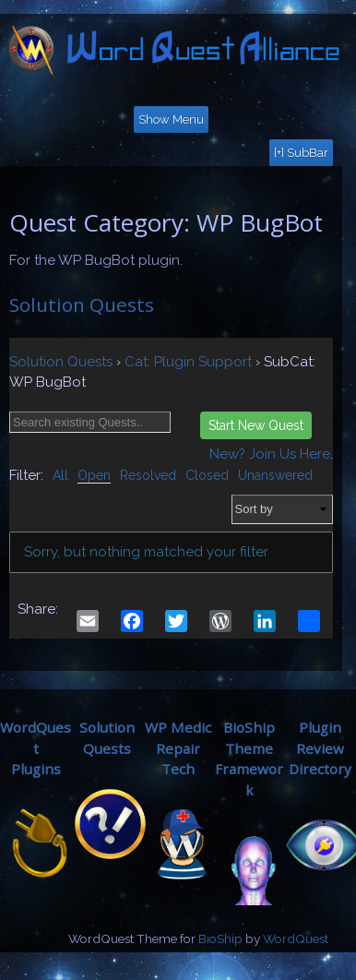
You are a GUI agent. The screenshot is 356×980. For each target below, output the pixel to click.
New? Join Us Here (270, 454)
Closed (207, 475)
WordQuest (296, 938)
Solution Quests (82, 305)
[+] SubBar (301, 153)
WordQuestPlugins (36, 748)
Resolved (148, 475)
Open (94, 475)
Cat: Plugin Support (188, 362)
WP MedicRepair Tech (178, 748)
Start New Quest (256, 425)
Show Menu (171, 120)
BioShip (220, 938)
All (60, 475)
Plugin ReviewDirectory (320, 748)
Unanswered (275, 475)
